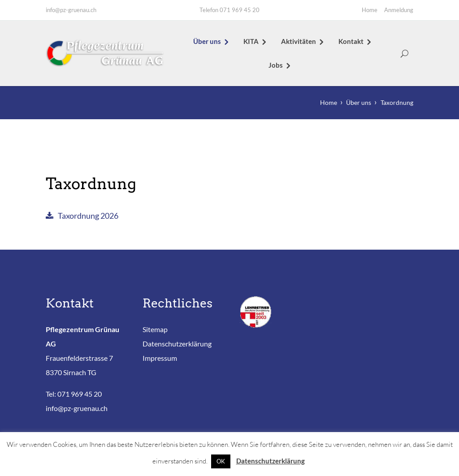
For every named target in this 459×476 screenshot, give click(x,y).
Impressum (160, 358)
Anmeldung (399, 10)
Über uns (207, 41)
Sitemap (155, 329)
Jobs (276, 65)
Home (370, 10)
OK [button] (221, 461)
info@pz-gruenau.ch (71, 10)
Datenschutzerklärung (177, 344)
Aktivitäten (299, 41)
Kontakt (351, 41)
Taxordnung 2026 (88, 216)
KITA (251, 41)
